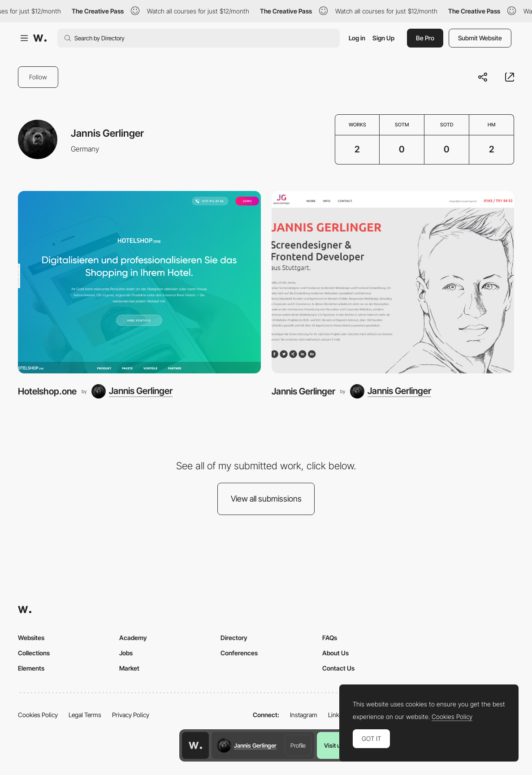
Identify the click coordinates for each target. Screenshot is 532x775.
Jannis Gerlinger (303, 391)
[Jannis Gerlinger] (132, 391)
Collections (34, 653)
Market (129, 668)
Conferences (239, 653)
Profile (298, 745)
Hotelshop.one (47, 391)
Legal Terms (85, 715)
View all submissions (266, 499)
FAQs (330, 638)
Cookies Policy (38, 715)
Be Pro (425, 38)
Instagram (304, 715)
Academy (133, 638)
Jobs (126, 653)
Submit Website (480, 38)
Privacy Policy (131, 715)
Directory (234, 638)
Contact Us (338, 668)
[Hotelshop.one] (139, 282)
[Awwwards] (40, 38)
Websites (31, 638)
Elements (31, 668)
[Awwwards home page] (195, 745)
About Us (335, 653)
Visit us (334, 745)
